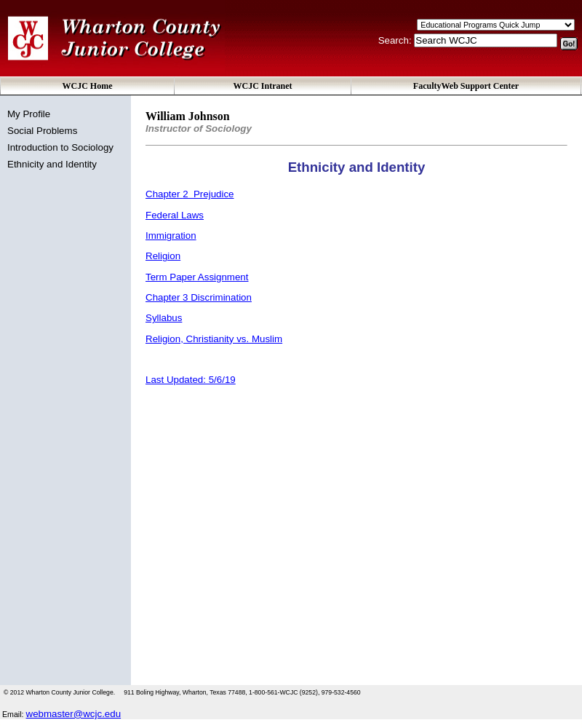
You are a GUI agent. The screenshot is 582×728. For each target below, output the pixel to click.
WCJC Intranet (263, 86)
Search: (396, 40)
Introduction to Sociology (60, 147)
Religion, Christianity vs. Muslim (214, 339)
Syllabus (164, 318)
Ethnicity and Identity (52, 164)
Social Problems (42, 131)
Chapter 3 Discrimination (199, 297)
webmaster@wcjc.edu (74, 714)
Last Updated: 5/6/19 (191, 380)
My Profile (29, 114)
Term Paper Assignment (197, 277)
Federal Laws (175, 215)
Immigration (171, 236)
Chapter (190, 194)
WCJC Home (88, 86)
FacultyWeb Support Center (466, 86)
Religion (163, 256)
